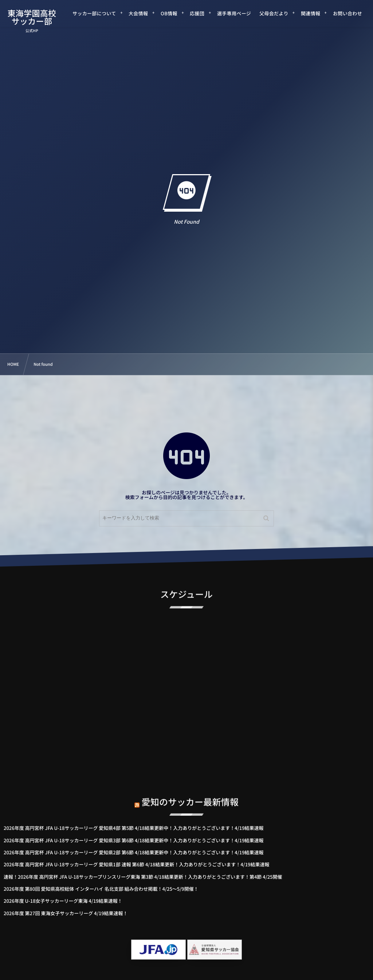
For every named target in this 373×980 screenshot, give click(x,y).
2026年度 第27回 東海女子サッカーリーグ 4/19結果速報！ (66, 913)
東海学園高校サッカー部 (32, 17)
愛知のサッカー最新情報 (190, 795)
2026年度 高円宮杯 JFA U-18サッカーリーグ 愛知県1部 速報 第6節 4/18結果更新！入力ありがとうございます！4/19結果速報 (137, 864)
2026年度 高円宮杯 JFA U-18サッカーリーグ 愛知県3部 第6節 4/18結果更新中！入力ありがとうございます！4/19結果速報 (134, 840)
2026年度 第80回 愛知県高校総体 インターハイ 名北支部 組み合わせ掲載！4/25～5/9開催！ (101, 889)
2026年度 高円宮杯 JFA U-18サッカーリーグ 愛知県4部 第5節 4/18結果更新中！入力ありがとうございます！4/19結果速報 (134, 828)
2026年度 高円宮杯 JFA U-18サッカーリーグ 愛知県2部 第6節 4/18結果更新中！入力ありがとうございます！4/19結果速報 (134, 852)
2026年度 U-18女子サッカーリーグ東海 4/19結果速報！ (63, 901)
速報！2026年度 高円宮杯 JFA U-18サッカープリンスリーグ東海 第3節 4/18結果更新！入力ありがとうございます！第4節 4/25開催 (143, 877)
